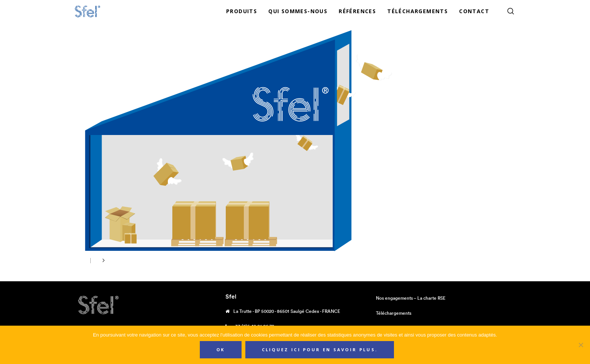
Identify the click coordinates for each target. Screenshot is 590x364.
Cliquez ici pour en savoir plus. (320, 350)
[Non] (581, 345)
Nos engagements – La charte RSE (411, 298)
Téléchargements (394, 313)
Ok (221, 350)
